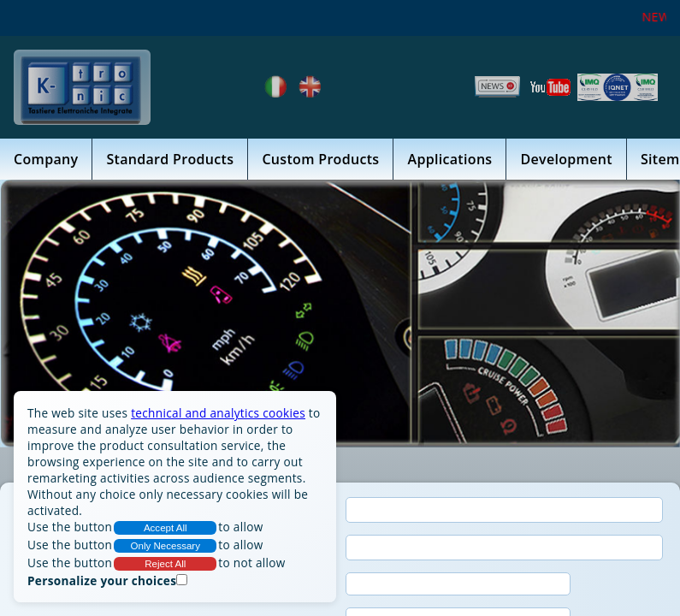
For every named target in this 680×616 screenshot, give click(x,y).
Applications (449, 159)
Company (46, 159)
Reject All (165, 564)
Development (566, 159)
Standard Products (170, 159)
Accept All (166, 528)
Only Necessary (166, 546)
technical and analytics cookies (218, 413)
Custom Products (320, 159)
